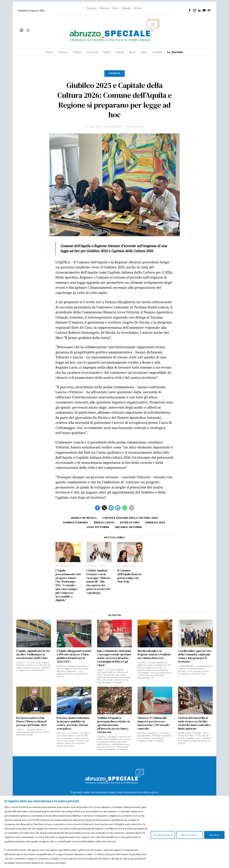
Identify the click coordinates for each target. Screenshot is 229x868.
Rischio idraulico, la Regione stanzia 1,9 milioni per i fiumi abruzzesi (154, 654)
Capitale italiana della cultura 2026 (130, 518)
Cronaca (114, 73)
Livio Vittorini (98, 527)
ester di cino (130, 522)
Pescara (104, 8)
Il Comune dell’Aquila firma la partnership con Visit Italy (129, 576)
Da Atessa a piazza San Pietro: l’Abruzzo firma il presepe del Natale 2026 (32, 721)
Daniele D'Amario (76, 522)
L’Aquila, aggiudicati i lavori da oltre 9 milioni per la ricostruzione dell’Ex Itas (33, 654)
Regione (92, 8)
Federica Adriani (113, 127)
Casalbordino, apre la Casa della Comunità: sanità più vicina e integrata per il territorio (195, 656)
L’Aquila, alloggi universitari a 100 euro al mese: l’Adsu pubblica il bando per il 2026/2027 (74, 656)
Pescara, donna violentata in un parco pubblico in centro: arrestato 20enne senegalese (73, 723)
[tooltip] (190, 10)
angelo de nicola (84, 518)
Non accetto (190, 835)
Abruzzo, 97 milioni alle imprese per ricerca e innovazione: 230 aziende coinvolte (154, 723)
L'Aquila (126, 8)
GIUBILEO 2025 (155, 522)
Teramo (138, 8)
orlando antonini (128, 527)
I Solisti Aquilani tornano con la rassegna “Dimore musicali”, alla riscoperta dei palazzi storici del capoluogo (98, 582)
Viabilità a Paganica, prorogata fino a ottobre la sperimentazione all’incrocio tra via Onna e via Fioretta (114, 725)
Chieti (115, 8)
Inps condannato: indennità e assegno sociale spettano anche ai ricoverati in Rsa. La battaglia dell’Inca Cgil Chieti (114, 658)
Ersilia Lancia (104, 522)
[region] (114, 832)
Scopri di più (162, 835)
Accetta (214, 835)
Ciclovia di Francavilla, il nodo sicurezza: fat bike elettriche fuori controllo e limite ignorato (195, 723)
